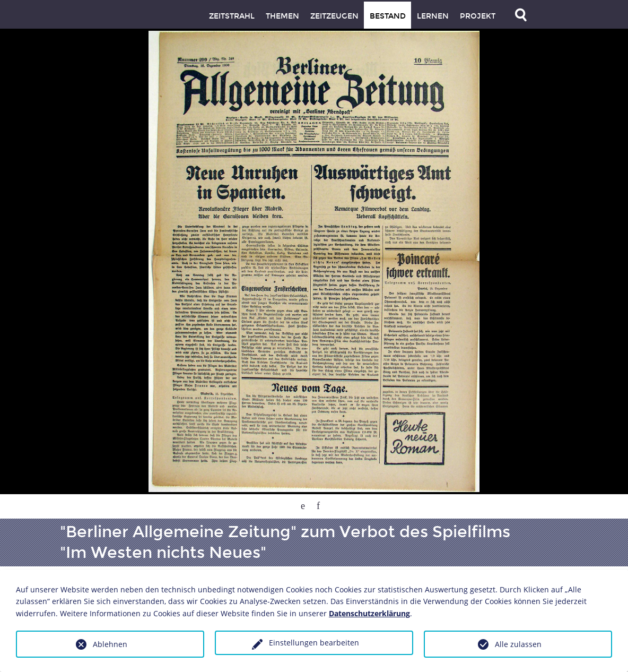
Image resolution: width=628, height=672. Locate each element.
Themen (282, 16)
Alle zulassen (518, 644)
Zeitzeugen (334, 16)
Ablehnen (110, 644)
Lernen (433, 16)
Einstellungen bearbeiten (314, 643)
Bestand (388, 16)
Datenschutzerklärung (369, 613)
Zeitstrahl (232, 16)
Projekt (478, 16)
